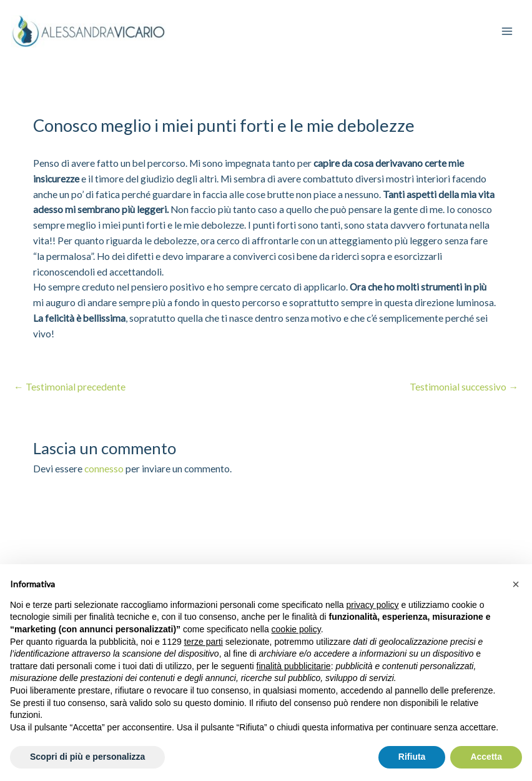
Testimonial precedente (70, 387)
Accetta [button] (486, 757)
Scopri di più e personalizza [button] (87, 757)
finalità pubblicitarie (294, 666)
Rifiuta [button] (412, 757)
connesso (104, 468)
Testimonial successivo (465, 387)
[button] (516, 584)
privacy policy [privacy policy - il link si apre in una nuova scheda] (373, 605)
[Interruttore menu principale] (506, 31)
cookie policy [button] (296, 629)
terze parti (204, 642)
